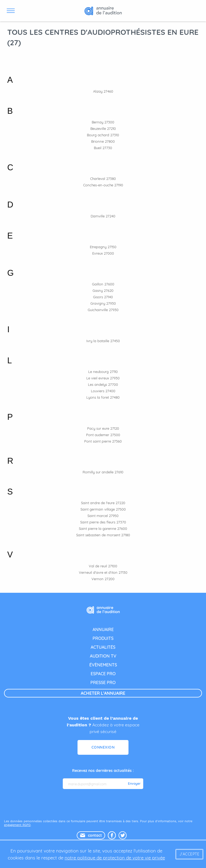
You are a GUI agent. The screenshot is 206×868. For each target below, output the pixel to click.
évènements (103, 665)
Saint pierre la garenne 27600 (103, 529)
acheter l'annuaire (103, 693)
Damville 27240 (103, 216)
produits (103, 638)
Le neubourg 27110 (103, 372)
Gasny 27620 (103, 290)
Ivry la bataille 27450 (103, 341)
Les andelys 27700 (103, 384)
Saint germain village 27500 (103, 509)
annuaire (103, 629)
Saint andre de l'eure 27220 (103, 503)
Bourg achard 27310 (103, 135)
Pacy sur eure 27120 (103, 428)
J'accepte (190, 854)
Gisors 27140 (103, 297)
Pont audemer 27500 (103, 435)
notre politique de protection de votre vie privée (115, 858)
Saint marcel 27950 (103, 516)
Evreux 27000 (103, 253)
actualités (103, 647)
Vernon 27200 (103, 579)
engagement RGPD (17, 825)
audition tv (103, 656)
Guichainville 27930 (103, 310)
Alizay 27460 (103, 91)
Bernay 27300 (103, 122)
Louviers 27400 (103, 391)
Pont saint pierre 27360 (103, 441)
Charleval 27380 (103, 179)
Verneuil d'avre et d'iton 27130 (103, 572)
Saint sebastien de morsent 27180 (103, 535)
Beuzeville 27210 (103, 129)
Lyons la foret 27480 (103, 397)
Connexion (103, 747)
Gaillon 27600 (103, 284)
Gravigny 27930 (103, 303)
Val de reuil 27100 (103, 566)
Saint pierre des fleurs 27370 (103, 522)
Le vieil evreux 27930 (103, 378)
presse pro (103, 682)
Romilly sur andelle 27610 (103, 472)
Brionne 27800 (103, 141)
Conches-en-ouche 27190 (103, 185)
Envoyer (134, 784)
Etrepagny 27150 (103, 247)
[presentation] (104, 804)
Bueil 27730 (103, 148)
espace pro (103, 674)
